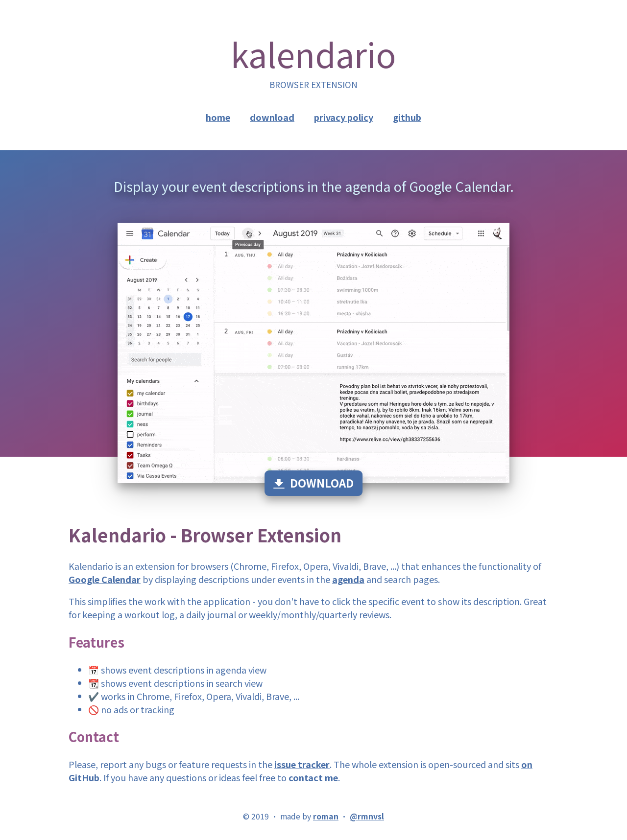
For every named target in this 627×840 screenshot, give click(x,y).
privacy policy (344, 117)
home (218, 117)
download (272, 117)
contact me (313, 777)
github (407, 117)
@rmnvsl (367, 816)
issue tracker (302, 764)
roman (326, 816)
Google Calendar (105, 579)
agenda (348, 579)
